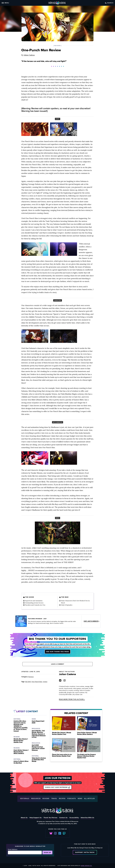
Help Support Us (36, 818)
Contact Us (63, 818)
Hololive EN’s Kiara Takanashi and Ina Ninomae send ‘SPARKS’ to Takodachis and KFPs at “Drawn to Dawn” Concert (21, 726)
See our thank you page (58, 651)
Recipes (62, 799)
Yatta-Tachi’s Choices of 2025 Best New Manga (39, 760)
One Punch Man (37, 682)
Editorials (25, 799)
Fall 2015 (28, 682)
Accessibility (74, 818)
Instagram (55, 833)
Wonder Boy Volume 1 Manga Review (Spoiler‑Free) (21, 740)
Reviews (31, 677)
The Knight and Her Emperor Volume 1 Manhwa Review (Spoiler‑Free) (86, 756)
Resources (36, 799)
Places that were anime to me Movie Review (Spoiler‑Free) (62, 755)
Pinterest (60, 833)
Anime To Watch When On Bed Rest (21, 762)
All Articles (89, 799)
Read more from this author (72, 699)
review (45, 682)
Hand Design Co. (86, 866)
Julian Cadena (29, 55)
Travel (54, 799)
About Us (24, 818)
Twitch (64, 833)
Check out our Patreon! (57, 787)
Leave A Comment (58, 664)
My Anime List (78, 694)
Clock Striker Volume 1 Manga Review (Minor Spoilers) (21, 752)
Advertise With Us (87, 818)
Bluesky (51, 833)
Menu (5, 3)
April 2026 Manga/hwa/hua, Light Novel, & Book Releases (38, 748)
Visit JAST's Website (92, 621)
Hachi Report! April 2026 (38, 722)
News (80, 799)
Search (109, 3)
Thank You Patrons (50, 818)
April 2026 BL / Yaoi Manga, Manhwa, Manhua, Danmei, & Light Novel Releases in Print (39, 734)
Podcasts (72, 799)
